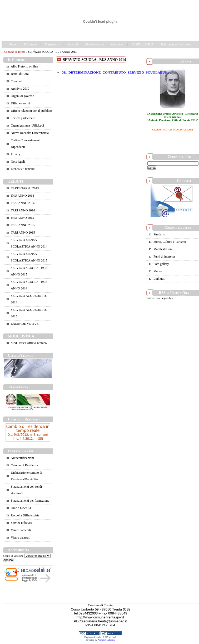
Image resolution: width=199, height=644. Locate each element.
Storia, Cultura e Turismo (170, 242)
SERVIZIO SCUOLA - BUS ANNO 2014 (29, 285)
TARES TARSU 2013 (25, 188)
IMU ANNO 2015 (22, 218)
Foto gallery (161, 264)
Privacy (16, 154)
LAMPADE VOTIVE (25, 324)
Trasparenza (53, 44)
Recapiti (73, 44)
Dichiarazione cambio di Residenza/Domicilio (26, 476)
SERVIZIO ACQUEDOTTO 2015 (29, 313)
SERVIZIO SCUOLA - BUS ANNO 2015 (29, 271)
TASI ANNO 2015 (23, 225)
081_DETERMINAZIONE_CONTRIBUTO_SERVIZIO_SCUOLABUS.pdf (117, 72)
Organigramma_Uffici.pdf (28, 125)
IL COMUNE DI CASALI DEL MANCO (88, 50)
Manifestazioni (163, 249)
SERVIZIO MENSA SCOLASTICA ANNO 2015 (29, 257)
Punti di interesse (164, 256)
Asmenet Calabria (106, 640)
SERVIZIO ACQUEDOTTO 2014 (29, 299)
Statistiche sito (95, 44)
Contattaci (118, 44)
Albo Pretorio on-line (24, 66)
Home (13, 44)
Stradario (159, 234)
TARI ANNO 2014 (23, 210)
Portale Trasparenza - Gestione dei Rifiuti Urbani (153, 50)
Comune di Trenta (15, 52)
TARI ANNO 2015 (23, 233)
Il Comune (31, 44)
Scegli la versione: (14, 556)
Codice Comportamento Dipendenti (26, 144)
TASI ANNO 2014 (23, 203)
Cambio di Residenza (24, 465)
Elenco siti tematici (23, 169)
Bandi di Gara (20, 74)
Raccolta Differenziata (25, 515)
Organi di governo (22, 96)
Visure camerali (21, 530)
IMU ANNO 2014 (22, 196)
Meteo (158, 271)
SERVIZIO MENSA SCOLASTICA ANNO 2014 (29, 243)
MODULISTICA (143, 44)
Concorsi (17, 81)
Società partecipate (23, 118)
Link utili (159, 279)
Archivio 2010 (20, 89)
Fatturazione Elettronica (176, 44)
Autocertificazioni (22, 458)
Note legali (18, 162)
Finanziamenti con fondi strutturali (26, 490)
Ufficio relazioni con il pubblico (31, 111)
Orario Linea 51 (21, 508)
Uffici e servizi (20, 103)
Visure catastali (21, 538)
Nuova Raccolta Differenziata (30, 133)
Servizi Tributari (21, 523)
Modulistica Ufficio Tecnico (29, 343)
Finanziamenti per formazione (30, 501)
